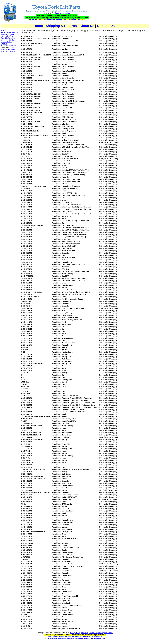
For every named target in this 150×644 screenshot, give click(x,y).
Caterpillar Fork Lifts (8, 38)
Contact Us (106, 26)
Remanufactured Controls (9, 32)
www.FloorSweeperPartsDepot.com (77, 638)
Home (38, 26)
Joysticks (4, 44)
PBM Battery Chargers (8, 49)
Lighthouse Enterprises (61, 13)
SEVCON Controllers (8, 51)
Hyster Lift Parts (6, 42)
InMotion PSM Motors (9, 34)
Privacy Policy (75, 633)
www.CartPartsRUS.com (75, 636)
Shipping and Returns (105, 633)
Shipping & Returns (61, 26)
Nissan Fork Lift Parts (8, 46)
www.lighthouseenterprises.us (97, 638)
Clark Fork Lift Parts (8, 36)
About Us (87, 26)
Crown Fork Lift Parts (8, 40)
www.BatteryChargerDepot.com (92, 636)
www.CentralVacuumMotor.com (58, 636)
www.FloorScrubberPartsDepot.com (56, 638)
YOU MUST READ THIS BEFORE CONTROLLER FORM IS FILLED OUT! (57, 20)
